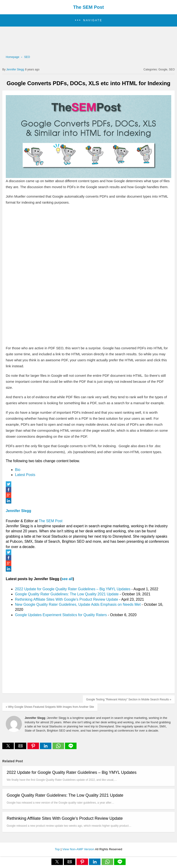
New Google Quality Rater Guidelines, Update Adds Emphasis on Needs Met (78, 604)
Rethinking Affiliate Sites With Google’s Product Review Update (67, 599)
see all (67, 579)
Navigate (93, 20)
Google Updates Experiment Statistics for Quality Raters (61, 615)
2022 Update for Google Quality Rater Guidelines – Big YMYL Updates (73, 589)
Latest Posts (25, 475)
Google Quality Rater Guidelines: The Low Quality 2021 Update (67, 594)
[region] (87, 40)
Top (58, 849)
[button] (88, 20)
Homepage (13, 57)
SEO (27, 57)
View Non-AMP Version (79, 849)
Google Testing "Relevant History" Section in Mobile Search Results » (129, 699)
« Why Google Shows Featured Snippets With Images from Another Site (50, 707)
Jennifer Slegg (18, 511)
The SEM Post (88, 7)
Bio (18, 470)
